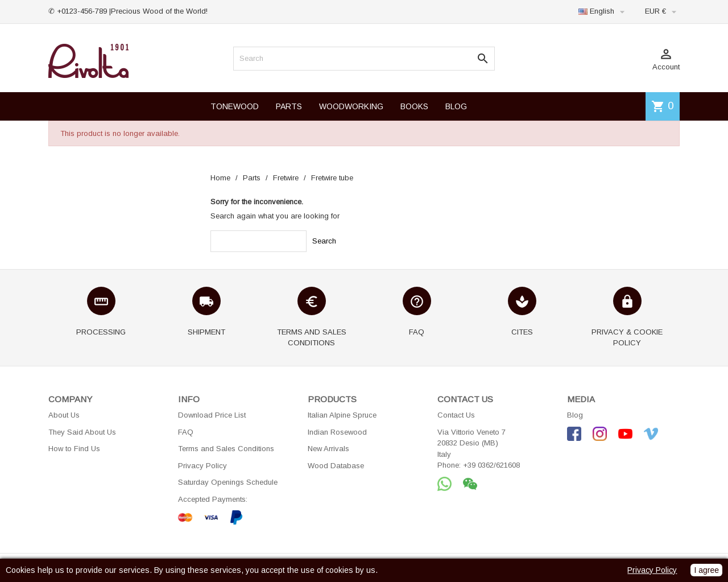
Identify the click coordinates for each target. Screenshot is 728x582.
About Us (64, 415)
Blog (575, 415)
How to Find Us (74, 449)
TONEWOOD (235, 106)
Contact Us (456, 415)
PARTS (289, 106)
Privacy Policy (202, 466)
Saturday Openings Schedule (228, 482)
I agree (706, 570)
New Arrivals (328, 449)
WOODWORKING (351, 106)
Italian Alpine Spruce (342, 415)
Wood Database (336, 466)
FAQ (186, 432)
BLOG (456, 106)
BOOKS (414, 106)
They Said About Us (82, 432)
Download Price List (212, 415)
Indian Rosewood (337, 432)
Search (324, 241)
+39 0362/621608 (491, 465)
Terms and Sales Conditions (226, 449)
